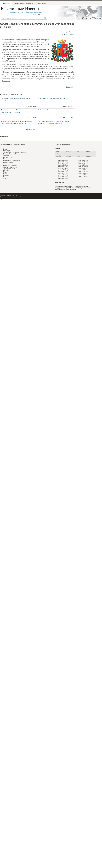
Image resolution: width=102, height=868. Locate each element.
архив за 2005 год (83, 175)
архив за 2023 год (63, 165)
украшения (59, 121)
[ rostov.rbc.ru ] (71, 87)
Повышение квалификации (11, 161)
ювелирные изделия (49, 121)
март (78, 152)
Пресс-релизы (7, 157)
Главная (6, 3)
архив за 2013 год (83, 162)
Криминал (6, 175)
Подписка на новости (24, 3)
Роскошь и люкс (8, 162)
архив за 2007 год (83, 172)
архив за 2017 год (63, 175)
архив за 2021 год (63, 168)
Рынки (5, 174)
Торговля (6, 164)
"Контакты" (22, 197)
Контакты (42, 3)
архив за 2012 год (83, 163)
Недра (5, 172)
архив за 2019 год (63, 172)
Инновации (7, 151)
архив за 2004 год (83, 177)
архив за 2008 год (83, 170)
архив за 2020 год (63, 170)
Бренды (6, 159)
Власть (5, 149)
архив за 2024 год (63, 163)
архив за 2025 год (63, 162)
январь (58, 152)
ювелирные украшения (54, 124)
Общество (6, 156)
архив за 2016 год (63, 177)
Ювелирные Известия (22, 9)
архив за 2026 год (63, 160)
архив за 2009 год (83, 168)
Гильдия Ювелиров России (11, 154)
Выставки (6, 170)
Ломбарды (6, 179)
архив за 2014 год (83, 160)
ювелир (66, 121)
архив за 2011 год (83, 165)
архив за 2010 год (83, 167)
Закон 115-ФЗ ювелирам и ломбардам (15, 152)
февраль (68, 152)
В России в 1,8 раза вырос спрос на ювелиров (53, 110)
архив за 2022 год (63, 167)
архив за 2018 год (63, 173)
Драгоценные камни (9, 169)
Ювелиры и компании (10, 165)
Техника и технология (10, 167)
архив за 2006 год (83, 173)
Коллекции (7, 177)
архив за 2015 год (63, 178)
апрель (88, 152)
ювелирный (42, 124)
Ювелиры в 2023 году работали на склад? (52, 99)
